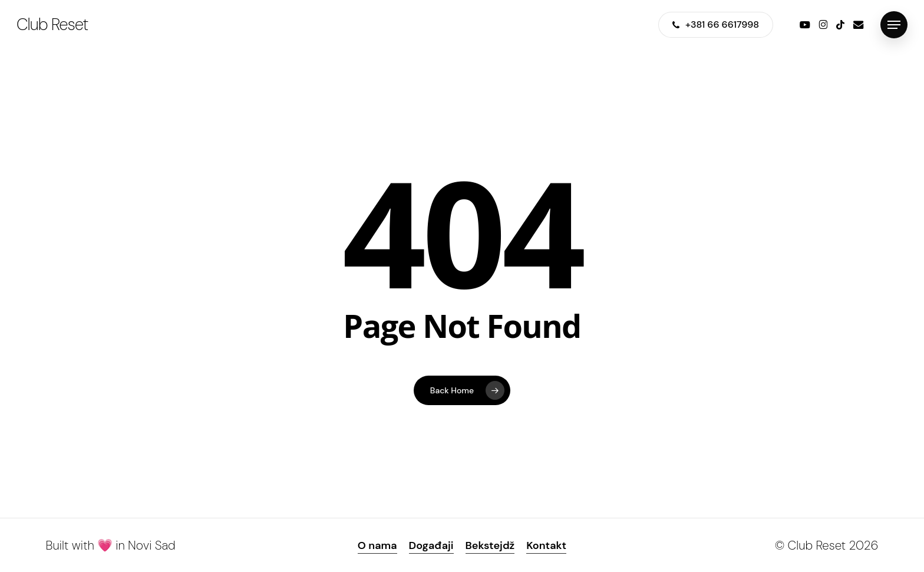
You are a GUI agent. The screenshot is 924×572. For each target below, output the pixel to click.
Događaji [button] (431, 545)
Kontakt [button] (546, 545)
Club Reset (52, 25)
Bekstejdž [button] (490, 545)
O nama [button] (377, 545)
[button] (894, 25)
